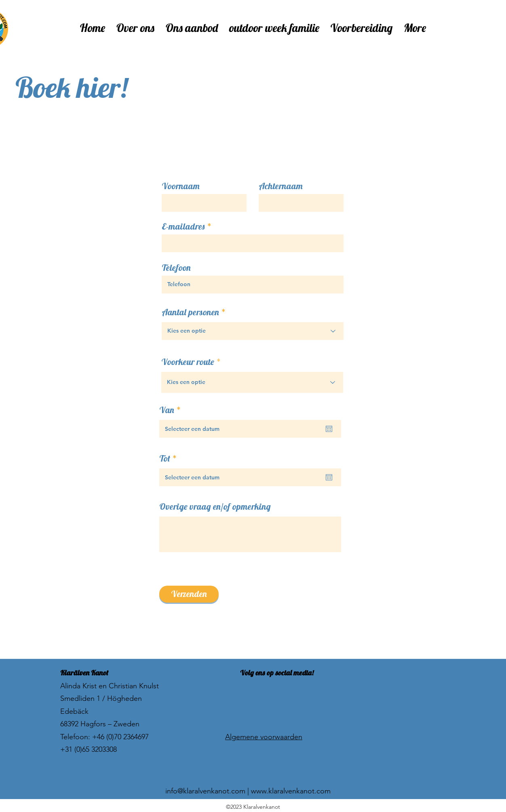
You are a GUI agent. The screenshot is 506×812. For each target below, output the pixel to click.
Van (172, 410)
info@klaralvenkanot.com (205, 791)
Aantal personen (190, 312)
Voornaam (181, 186)
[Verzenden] (189, 594)
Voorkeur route (189, 362)
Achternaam (281, 186)
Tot (170, 458)
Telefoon (176, 268)
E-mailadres (183, 226)
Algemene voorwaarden (264, 737)
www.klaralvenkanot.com (291, 791)
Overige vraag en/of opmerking (215, 506)
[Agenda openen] (329, 429)
